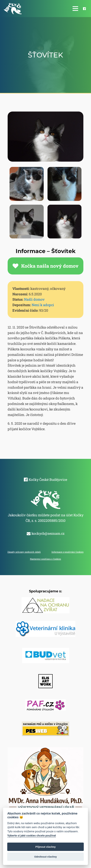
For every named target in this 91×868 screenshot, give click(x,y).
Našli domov (34, 299)
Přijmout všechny (46, 847)
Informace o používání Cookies (68, 552)
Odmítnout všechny (46, 857)
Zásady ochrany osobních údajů (24, 552)
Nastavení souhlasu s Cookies (45, 559)
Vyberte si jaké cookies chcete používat (32, 836)
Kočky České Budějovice (48, 480)
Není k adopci (43, 305)
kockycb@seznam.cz (48, 533)
